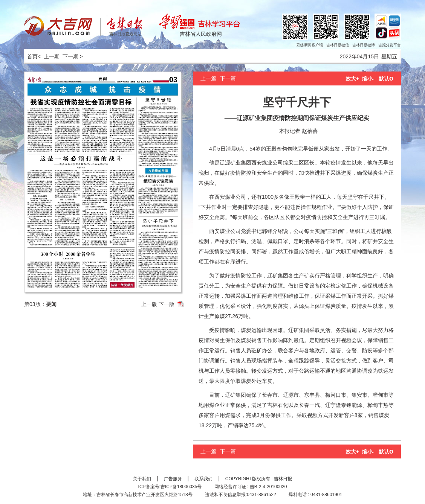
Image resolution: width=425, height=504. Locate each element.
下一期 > (73, 56)
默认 (386, 79)
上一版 (149, 304)
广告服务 (173, 479)
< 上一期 (49, 56)
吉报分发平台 (390, 45)
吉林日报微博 (364, 45)
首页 (31, 56)
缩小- (368, 79)
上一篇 (208, 78)
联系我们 (203, 479)
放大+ (352, 79)
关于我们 (142, 479)
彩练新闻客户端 (310, 45)
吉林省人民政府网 (201, 34)
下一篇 (228, 78)
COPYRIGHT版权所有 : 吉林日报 (259, 479)
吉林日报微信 (338, 45)
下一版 (167, 304)
